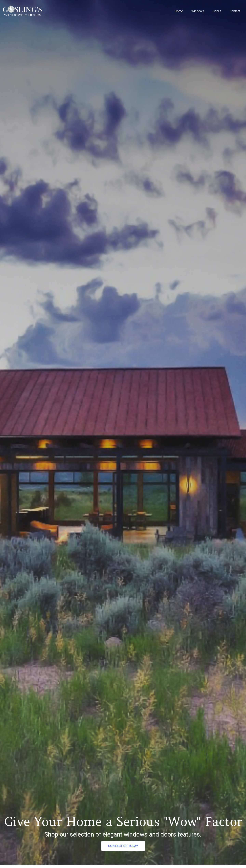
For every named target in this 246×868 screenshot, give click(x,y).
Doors (216, 11)
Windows (197, 11)
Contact (235, 11)
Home (178, 11)
